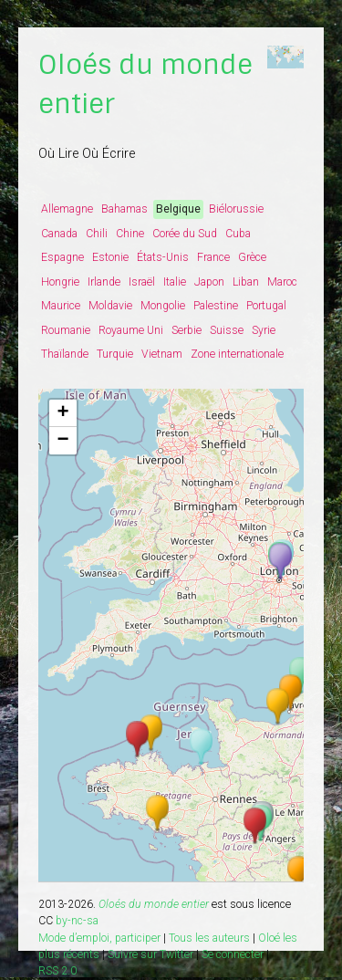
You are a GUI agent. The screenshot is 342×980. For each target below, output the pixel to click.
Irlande (104, 282)
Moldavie (110, 306)
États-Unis (163, 257)
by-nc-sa (77, 921)
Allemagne (67, 209)
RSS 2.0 (57, 971)
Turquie (115, 354)
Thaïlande (65, 354)
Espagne (62, 257)
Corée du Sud (185, 234)
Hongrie (60, 282)
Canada (59, 234)
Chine (130, 234)
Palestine (216, 306)
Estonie (110, 257)
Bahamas (124, 209)
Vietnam (162, 354)
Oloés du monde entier (154, 904)
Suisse (227, 330)
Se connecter (233, 954)
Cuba (238, 234)
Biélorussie (236, 209)
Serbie (187, 330)
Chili (97, 234)
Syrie (264, 330)
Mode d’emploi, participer (99, 938)
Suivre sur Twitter (150, 954)
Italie (175, 282)
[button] (299, 875)
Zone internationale (237, 354)
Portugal (266, 306)
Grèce (252, 257)
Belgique (178, 209)
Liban (246, 282)
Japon (209, 282)
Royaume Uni (131, 330)
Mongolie (163, 306)
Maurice (61, 306)
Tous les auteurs (209, 938)
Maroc (282, 282)
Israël (142, 282)
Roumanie (66, 330)
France (213, 257)
